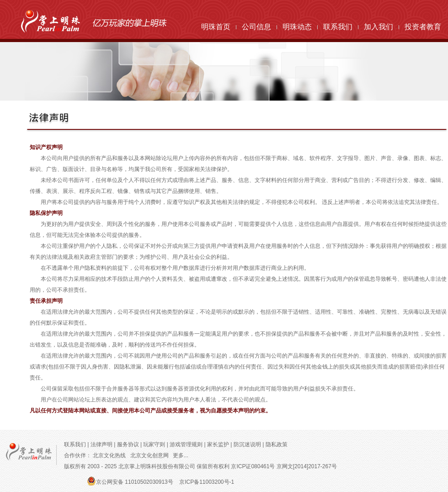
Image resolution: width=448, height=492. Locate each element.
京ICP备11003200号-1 (207, 482)
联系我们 (338, 27)
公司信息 (256, 27)
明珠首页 (216, 27)
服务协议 (128, 444)
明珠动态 (297, 27)
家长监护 (219, 444)
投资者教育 (423, 27)
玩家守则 (155, 444)
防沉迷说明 (248, 444)
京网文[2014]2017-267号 (307, 466)
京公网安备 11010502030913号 (135, 482)
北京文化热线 (109, 455)
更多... (181, 455)
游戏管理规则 (186, 444)
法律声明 (102, 444)
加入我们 (379, 27)
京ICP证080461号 (253, 466)
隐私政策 (277, 444)
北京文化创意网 (149, 455)
